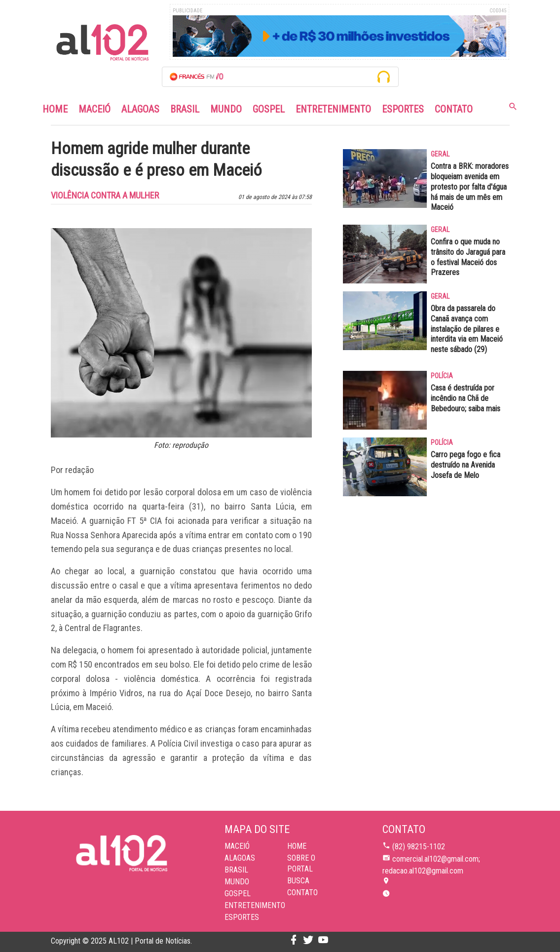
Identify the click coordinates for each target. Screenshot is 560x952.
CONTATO (302, 892)
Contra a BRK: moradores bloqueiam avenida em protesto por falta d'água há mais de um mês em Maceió (470, 187)
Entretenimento (333, 109)
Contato (454, 109)
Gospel (269, 109)
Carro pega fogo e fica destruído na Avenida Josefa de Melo (466, 465)
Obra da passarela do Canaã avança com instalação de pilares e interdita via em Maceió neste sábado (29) (467, 329)
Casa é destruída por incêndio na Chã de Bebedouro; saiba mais (466, 398)
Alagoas (140, 109)
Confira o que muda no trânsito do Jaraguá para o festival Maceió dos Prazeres (468, 257)
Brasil (185, 109)
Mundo (226, 109)
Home (55, 109)
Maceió (94, 109)
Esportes (403, 109)
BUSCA (298, 881)
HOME (297, 846)
